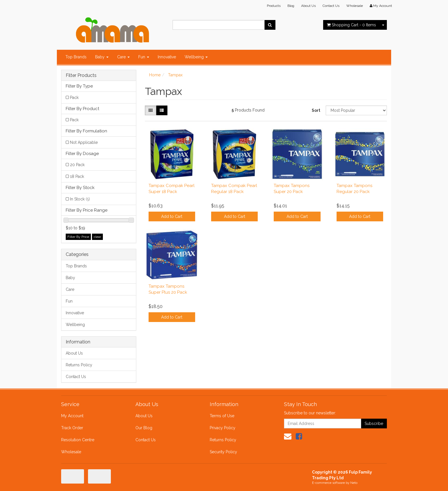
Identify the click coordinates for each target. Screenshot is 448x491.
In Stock (80, 199)
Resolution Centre (78, 440)
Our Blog (144, 428)
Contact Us (331, 6)
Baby (102, 57)
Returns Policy (79, 365)
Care (123, 57)
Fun (144, 57)
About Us (308, 6)
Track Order (72, 428)
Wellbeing (196, 57)
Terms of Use (222, 416)
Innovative (167, 57)
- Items (351, 25)
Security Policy (223, 452)
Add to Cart (172, 216)
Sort (316, 110)
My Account (72, 416)
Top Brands (76, 57)
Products (274, 6)
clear (97, 237)
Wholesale (355, 6)
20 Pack (77, 165)
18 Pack (77, 176)
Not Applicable (84, 142)
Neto (354, 483)
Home (155, 75)
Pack (74, 98)
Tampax (175, 75)
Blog (291, 6)
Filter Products (81, 75)
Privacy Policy (223, 428)
